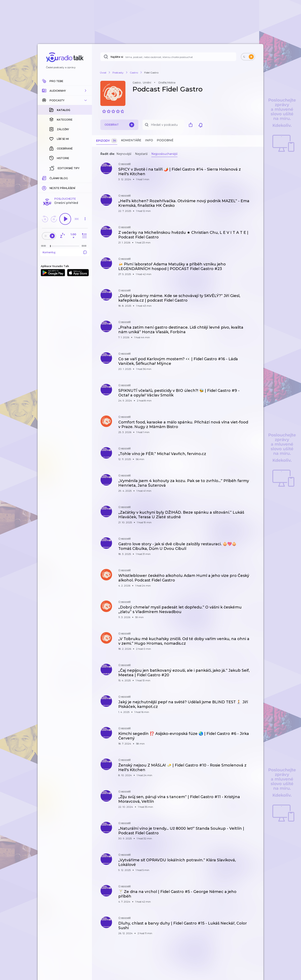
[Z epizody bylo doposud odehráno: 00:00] (45, 246)
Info (149, 140)
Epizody (107, 141)
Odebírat (119, 125)
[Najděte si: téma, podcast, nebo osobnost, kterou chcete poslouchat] (168, 57)
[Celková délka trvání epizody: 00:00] (85, 246)
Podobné (165, 140)
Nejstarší (141, 154)
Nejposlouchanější (164, 154)
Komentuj (65, 252)
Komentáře (131, 140)
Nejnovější (124, 154)
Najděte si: (117, 57)
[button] (65, 91)
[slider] (50, 246)
